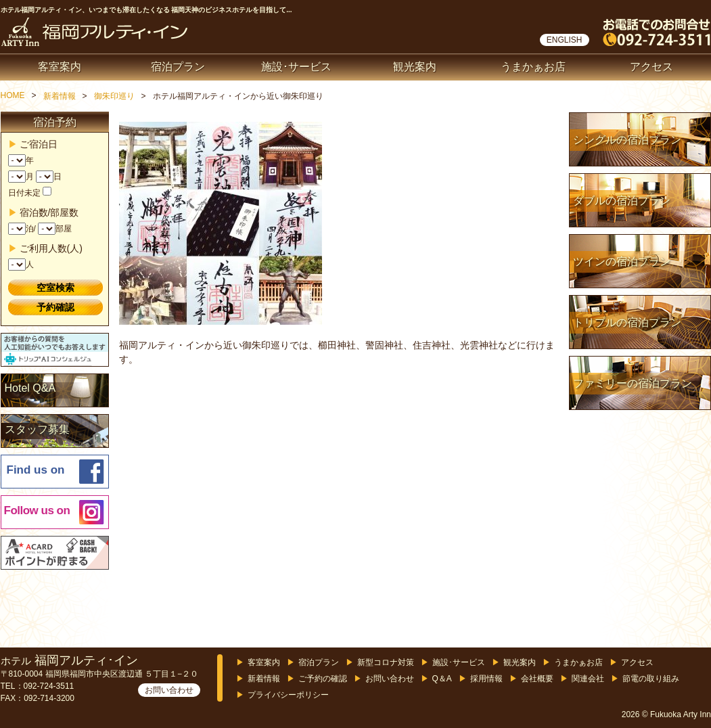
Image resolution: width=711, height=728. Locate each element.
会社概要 (537, 679)
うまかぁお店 (533, 67)
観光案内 (415, 67)
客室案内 (60, 67)
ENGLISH (565, 40)
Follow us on (37, 510)
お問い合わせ (169, 690)
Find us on (36, 470)
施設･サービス (296, 67)
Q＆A (442, 679)
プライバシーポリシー (288, 695)
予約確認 (55, 307)
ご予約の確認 (323, 679)
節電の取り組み (651, 679)
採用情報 (486, 679)
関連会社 (588, 679)
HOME (13, 95)
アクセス (651, 67)
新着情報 (60, 96)
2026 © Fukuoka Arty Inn (666, 714)
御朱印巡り (114, 96)
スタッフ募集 (37, 429)
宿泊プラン (178, 67)
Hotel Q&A (30, 388)
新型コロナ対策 (386, 662)
